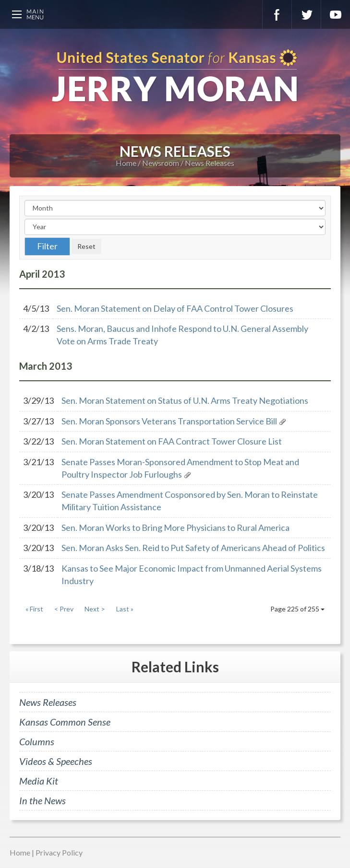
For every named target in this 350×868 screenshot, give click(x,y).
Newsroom (161, 163)
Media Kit (39, 781)
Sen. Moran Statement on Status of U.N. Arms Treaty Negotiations (185, 400)
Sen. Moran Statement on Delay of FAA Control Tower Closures (175, 308)
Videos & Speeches (56, 761)
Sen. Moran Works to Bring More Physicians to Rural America (175, 528)
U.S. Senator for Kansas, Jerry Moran (175, 77)
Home (126, 163)
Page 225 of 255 (297, 609)
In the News (42, 800)
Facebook (277, 14)
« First (34, 609)
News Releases (210, 163)
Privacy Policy (59, 852)
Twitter (306, 14)
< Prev (64, 609)
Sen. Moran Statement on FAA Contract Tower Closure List (172, 441)
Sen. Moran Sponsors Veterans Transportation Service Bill (169, 421)
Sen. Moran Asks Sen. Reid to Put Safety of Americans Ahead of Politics (193, 548)
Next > (95, 609)
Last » (125, 609)
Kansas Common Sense (65, 722)
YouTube (336, 14)
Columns (37, 741)
